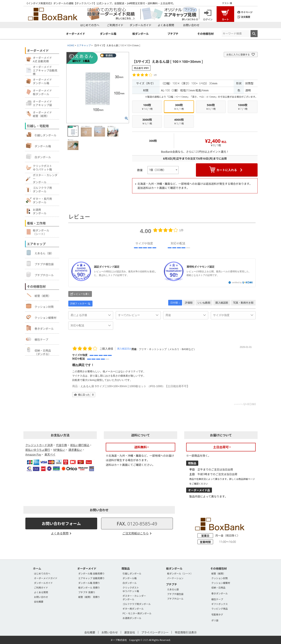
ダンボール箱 (38, 146)
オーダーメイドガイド (46, 578)
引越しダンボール (41, 135)
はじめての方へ (90, 25)
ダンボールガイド (140, 25)
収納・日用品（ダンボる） (38, 351)
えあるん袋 (173, 589)
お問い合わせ (191, 25)
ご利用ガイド (115, 25)
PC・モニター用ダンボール (137, 613)
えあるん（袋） (40, 253)
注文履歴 (244, 17)
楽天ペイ (50, 454)
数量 (140, 170)
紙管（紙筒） (38, 295)
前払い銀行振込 (80, 445)
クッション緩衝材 (41, 317)
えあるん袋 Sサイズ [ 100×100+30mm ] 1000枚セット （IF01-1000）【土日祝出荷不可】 (135, 386)
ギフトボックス (220, 604)
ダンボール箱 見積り (89, 583)
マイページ (245, 12)
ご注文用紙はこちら (136, 533)
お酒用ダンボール (132, 618)
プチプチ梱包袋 (40, 263)
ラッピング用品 (220, 609)
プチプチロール (40, 274)
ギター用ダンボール (133, 609)
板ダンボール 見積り (89, 587)
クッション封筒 (40, 306)
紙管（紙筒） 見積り (89, 597)
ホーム (37, 568)
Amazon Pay (33, 454)
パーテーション (175, 578)
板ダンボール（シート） (180, 573)
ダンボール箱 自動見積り (91, 573)
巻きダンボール (40, 328)
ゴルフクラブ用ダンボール (137, 604)
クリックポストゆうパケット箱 (131, 589)
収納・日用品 (218, 587)
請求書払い (75, 450)
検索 (254, 34)
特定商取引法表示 (186, 632)
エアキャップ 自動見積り (91, 578)
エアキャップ (84, 45)
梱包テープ (37, 339)
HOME (71, 45)
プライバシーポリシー (155, 632)
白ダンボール (38, 156)
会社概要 (39, 602)
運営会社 (130, 632)
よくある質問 (166, 25)
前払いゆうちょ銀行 (38, 450)
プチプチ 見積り (87, 592)
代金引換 (61, 445)
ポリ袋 (215, 620)
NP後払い (59, 450)
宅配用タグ (217, 614)
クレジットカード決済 (39, 445)
